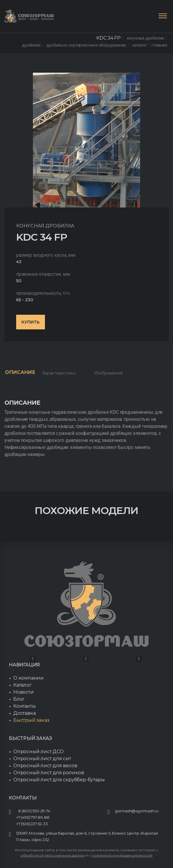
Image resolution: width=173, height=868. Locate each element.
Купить (31, 322)
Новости (23, 692)
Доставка (24, 713)
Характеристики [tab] (59, 373)
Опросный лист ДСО (38, 752)
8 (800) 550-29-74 (34, 811)
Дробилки (31, 45)
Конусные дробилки (146, 38)
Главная (159, 45)
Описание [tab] (20, 372)
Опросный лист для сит (42, 759)
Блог (19, 699)
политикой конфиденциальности (122, 855)
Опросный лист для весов (45, 766)
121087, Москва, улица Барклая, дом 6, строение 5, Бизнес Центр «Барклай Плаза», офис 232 (87, 836)
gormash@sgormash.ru (137, 811)
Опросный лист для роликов (49, 773)
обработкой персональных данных (53, 855)
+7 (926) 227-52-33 (32, 824)
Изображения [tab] (108, 373)
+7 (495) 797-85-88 (33, 817)
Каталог (140, 45)
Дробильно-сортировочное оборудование (86, 45)
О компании (28, 678)
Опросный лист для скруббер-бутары (59, 780)
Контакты (24, 706)
